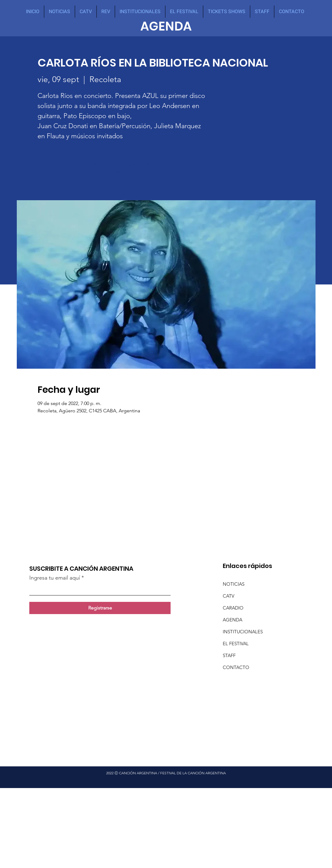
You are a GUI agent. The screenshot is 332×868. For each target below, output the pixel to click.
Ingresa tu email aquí (55, 578)
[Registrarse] (100, 608)
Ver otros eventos (98, 171)
